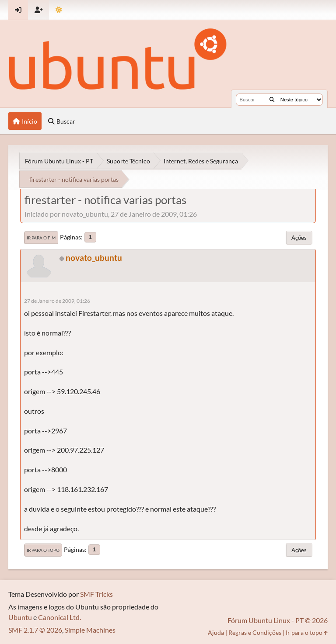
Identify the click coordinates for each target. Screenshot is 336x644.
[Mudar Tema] (59, 10)
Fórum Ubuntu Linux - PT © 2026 (278, 620)
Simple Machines (90, 630)
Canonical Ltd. (59, 617)
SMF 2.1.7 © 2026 (35, 630)
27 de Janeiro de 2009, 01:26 (57, 301)
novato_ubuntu (94, 258)
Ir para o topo (43, 550)
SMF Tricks (96, 594)
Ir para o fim (41, 238)
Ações (299, 238)
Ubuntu (20, 617)
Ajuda (216, 632)
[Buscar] (272, 100)
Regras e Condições (255, 632)
